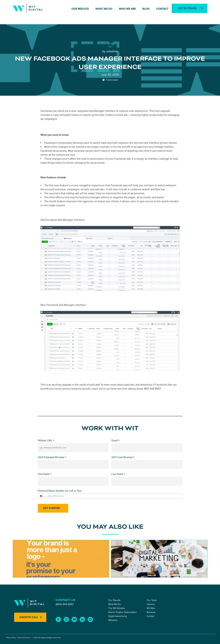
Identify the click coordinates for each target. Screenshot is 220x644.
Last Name (118, 474)
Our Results (80, 9)
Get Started (51, 508)
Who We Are (127, 9)
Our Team (152, 600)
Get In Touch (187, 8)
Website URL (46, 441)
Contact (162, 9)
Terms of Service (24, 638)
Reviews (151, 612)
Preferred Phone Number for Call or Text (60, 491)
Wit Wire (151, 608)
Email (116, 441)
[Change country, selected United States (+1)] (42, 496)
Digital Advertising (118, 616)
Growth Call (29, 617)
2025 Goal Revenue (123, 457)
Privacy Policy (11, 638)
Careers (151, 604)
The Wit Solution (117, 608)
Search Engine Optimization (122, 612)
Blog (146, 9)
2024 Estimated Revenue (52, 457)
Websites (113, 620)
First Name (45, 474)
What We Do (104, 9)
